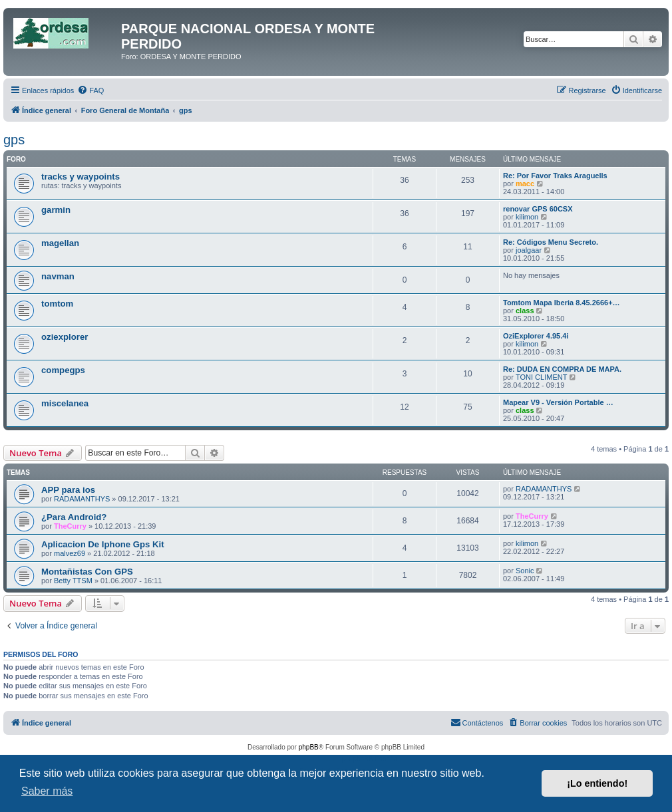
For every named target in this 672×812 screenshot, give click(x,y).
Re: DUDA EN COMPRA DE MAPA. (562, 369)
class (525, 311)
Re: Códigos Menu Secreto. (551, 242)
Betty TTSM (73, 581)
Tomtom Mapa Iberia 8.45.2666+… (562, 303)
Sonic (525, 571)
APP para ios (68, 490)
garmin (56, 210)
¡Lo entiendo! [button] (597, 783)
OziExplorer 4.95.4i (536, 336)
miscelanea (65, 403)
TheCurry (70, 526)
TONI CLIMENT (541, 377)
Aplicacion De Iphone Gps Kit (103, 544)
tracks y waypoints (81, 177)
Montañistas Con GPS (87, 572)
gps (14, 140)
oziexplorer (65, 337)
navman (58, 276)
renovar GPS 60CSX (538, 209)
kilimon (527, 217)
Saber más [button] (47, 791)
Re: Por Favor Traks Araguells (555, 176)
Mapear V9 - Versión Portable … (558, 402)
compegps (63, 370)
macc (525, 184)
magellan (60, 243)
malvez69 (70, 553)
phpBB (309, 747)
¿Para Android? (74, 517)
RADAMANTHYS (82, 499)
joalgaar (529, 250)
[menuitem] (90, 90)
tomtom (57, 304)
